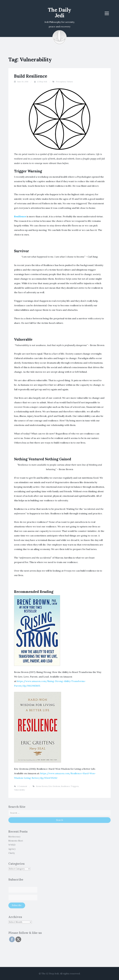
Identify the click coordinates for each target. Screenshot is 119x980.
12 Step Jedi (42, 82)
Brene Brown (42, 786)
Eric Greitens (54, 786)
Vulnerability (20, 790)
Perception (61, 82)
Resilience (20, 216)
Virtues (70, 82)
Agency (12, 849)
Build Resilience (31, 76)
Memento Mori (16, 841)
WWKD (12, 845)
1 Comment (22, 786)
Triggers (75, 786)
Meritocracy (14, 837)
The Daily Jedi (59, 13)
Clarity (12, 853)
